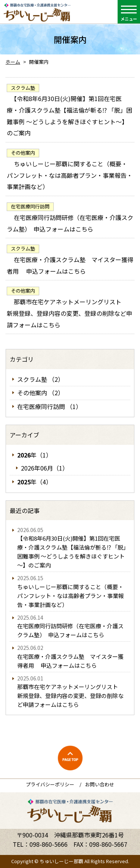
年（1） (35, 455)
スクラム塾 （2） (41, 379)
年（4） (35, 482)
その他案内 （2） (41, 393)
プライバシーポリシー (50, 784)
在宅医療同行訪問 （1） (49, 406)
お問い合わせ (100, 784)
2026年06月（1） (45, 468)
